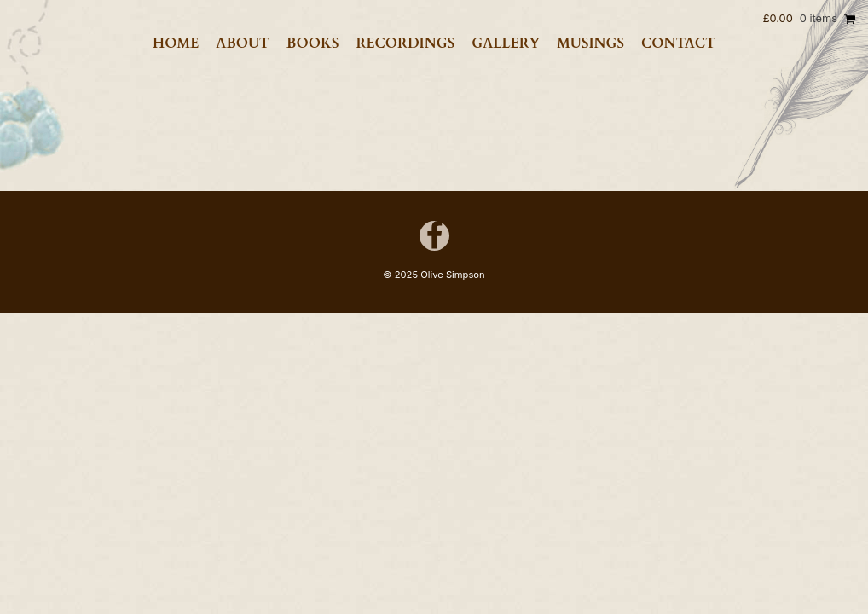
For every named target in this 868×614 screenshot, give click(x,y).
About (243, 43)
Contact (678, 43)
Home (176, 43)
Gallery (506, 43)
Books (313, 43)
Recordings (405, 43)
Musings (590, 43)
